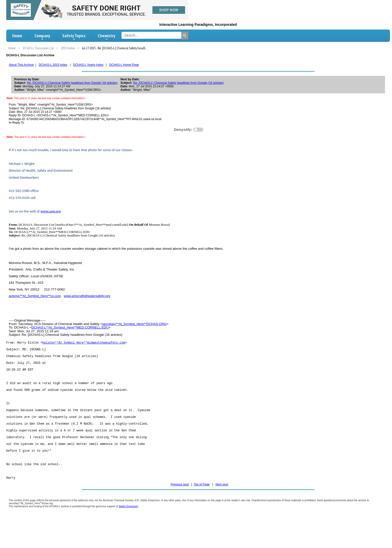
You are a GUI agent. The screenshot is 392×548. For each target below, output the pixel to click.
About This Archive (21, 65)
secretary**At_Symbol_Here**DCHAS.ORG (134, 324)
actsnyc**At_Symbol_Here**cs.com (35, 296)
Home (17, 36)
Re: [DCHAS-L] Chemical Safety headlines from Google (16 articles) (72, 83)
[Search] (185, 36)
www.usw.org (50, 211)
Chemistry (106, 37)
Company (42, 37)
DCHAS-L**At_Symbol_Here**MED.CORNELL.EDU (70, 327)
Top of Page (202, 495)
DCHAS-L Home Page (124, 65)
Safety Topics (74, 37)
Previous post (180, 495)
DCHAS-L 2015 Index (53, 65)
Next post (222, 495)
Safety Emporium (128, 517)
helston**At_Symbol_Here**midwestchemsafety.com (84, 343)
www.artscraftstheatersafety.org (87, 296)
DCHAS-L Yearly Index (88, 65)
